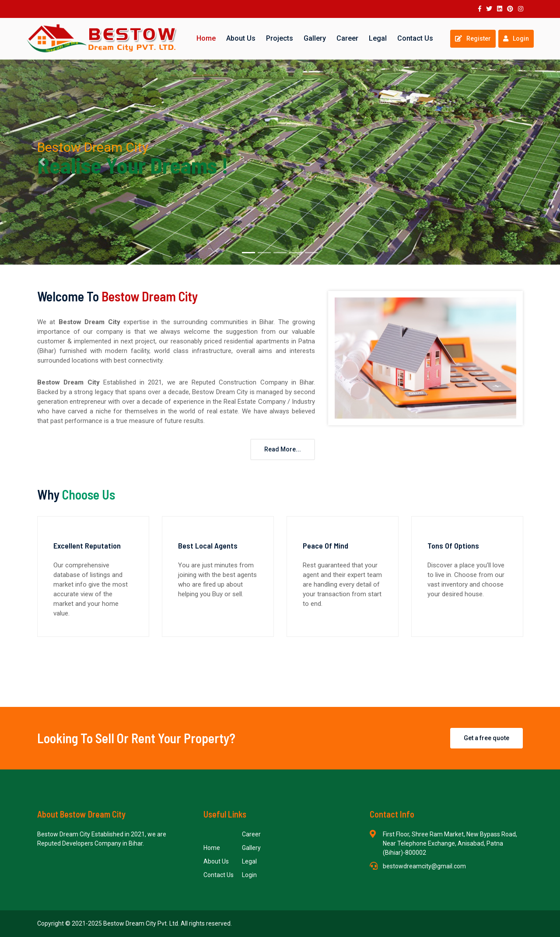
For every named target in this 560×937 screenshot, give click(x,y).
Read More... (283, 449)
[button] (42, 162)
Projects (280, 38)
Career (347, 38)
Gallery (315, 38)
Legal (378, 38)
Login (516, 38)
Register (473, 38)
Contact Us (415, 38)
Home (206, 38)
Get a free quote (486, 738)
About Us (241, 38)
